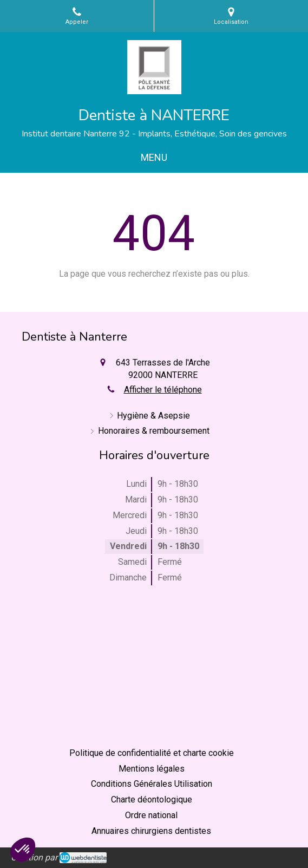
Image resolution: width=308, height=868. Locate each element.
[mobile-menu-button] (154, 158)
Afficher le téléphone (163, 390)
